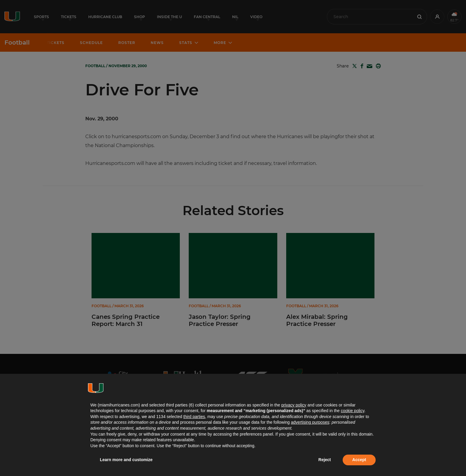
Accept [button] (359, 460)
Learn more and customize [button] (126, 460)
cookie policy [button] (353, 411)
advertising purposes (310, 422)
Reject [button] (325, 460)
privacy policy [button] (294, 405)
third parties (194, 417)
